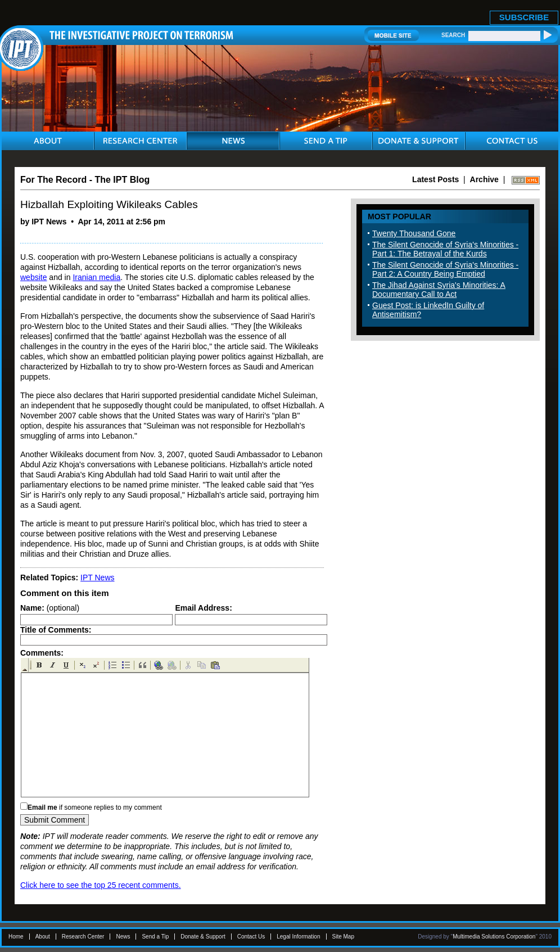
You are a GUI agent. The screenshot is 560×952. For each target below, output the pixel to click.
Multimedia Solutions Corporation (494, 937)
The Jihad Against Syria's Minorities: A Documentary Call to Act (439, 290)
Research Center (83, 937)
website (33, 277)
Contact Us (251, 937)
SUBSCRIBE (524, 17)
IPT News (97, 577)
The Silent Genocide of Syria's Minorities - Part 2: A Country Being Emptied (445, 269)
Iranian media (96, 277)
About (43, 937)
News (123, 937)
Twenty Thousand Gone (414, 233)
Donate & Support (203, 937)
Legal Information (298, 937)
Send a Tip (155, 937)
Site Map (343, 937)
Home (16, 937)
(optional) (50, 608)
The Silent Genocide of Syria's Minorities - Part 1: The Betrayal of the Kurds (445, 249)
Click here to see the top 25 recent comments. (101, 885)
